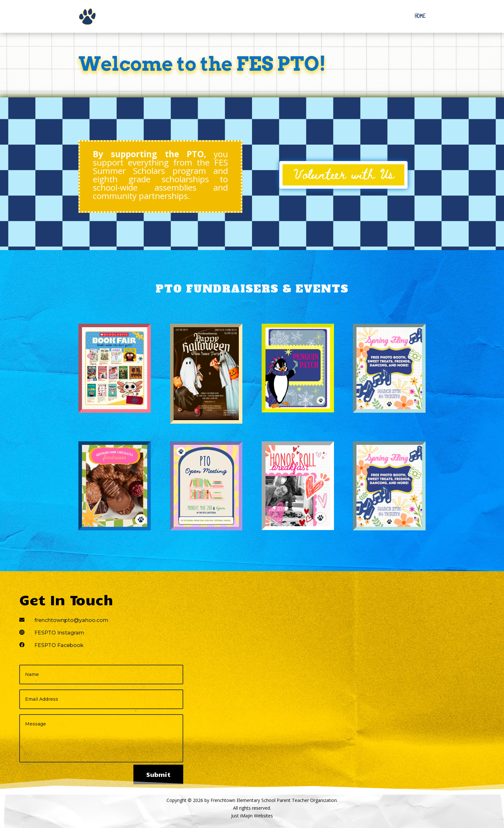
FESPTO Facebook (59, 645)
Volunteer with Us (343, 173)
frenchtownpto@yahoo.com (71, 620)
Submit (158, 774)
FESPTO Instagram (59, 633)
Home (420, 16)
